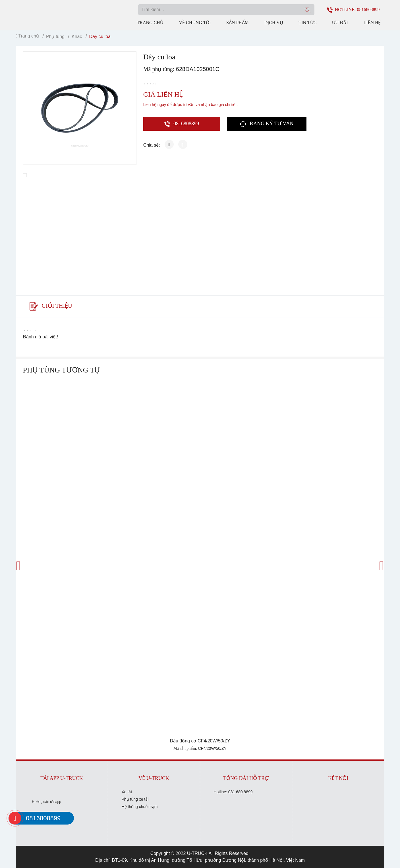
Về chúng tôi (195, 23)
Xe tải (127, 792)
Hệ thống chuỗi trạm (140, 807)
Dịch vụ (274, 23)
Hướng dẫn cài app (46, 802)
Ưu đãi (340, 23)
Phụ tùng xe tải (135, 799)
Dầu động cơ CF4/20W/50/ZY (200, 741)
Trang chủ (150, 23)
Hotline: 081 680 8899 (233, 792)
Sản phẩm (238, 23)
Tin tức (307, 23)
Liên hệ (372, 23)
